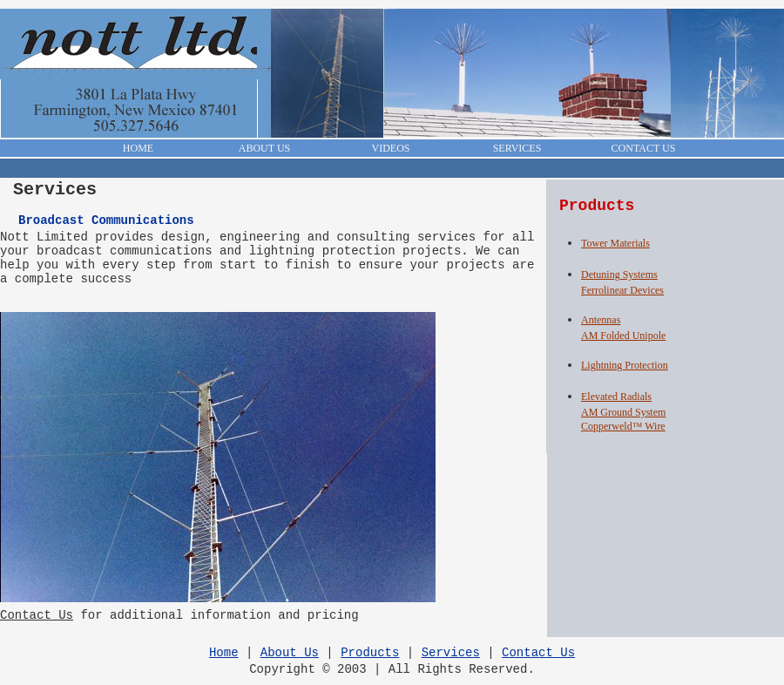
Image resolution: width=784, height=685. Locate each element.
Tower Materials (615, 243)
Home (224, 653)
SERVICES (517, 148)
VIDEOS (391, 148)
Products (370, 653)
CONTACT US (644, 148)
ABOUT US (264, 148)
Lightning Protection (625, 365)
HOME (138, 148)
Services (451, 653)
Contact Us (37, 615)
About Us (290, 653)
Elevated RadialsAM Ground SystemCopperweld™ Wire (623, 411)
